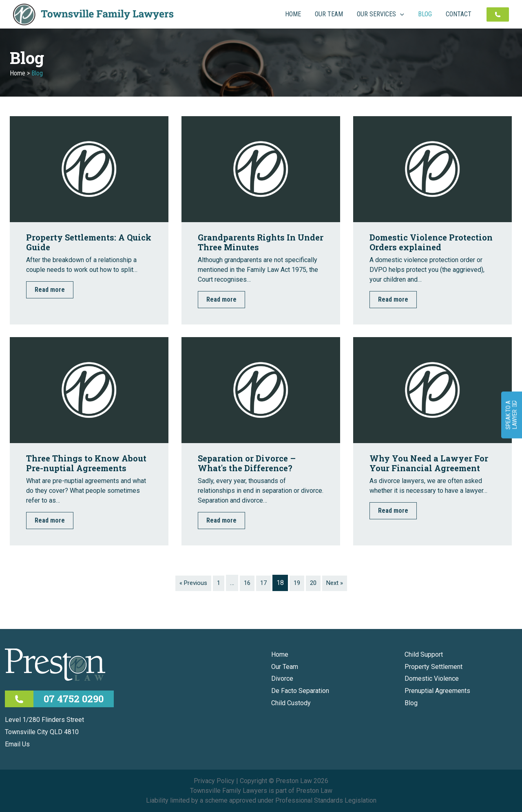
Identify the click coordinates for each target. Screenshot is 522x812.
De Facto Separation (300, 691)
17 (264, 583)
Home (18, 73)
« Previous (191, 583)
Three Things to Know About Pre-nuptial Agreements (86, 463)
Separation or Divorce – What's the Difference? (247, 463)
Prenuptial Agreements (437, 691)
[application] (418, 14)
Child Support (424, 654)
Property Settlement (434, 667)
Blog (411, 703)
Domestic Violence (432, 679)
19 (298, 583)
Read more (50, 290)
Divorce (282, 679)
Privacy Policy (214, 781)
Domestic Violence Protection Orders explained (431, 242)
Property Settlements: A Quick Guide (89, 242)
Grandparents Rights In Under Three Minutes (261, 242)
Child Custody (291, 703)
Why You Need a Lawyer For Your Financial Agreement (429, 463)
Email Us (17, 744)
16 (247, 583)
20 (315, 583)
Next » (338, 583)
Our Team (285, 667)
